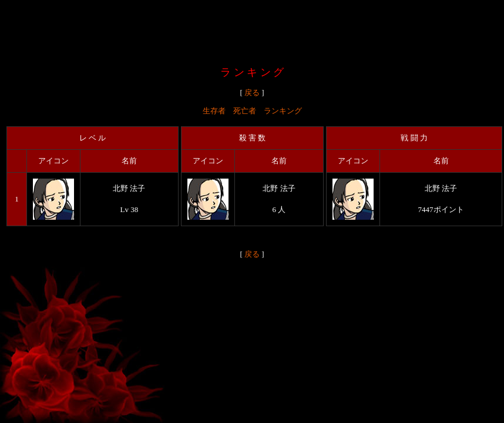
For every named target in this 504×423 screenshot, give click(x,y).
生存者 (214, 111)
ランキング (283, 111)
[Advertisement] (252, 31)
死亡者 (245, 111)
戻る (252, 93)
